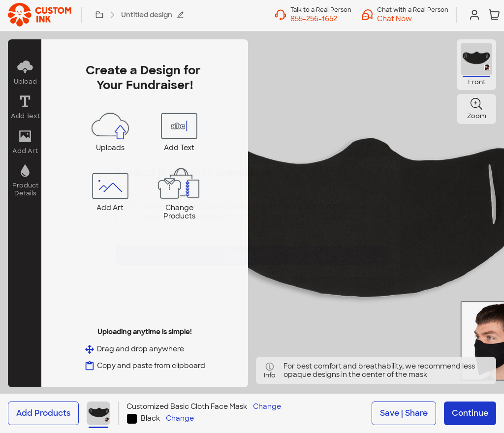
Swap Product (252, 247)
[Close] (386, 178)
